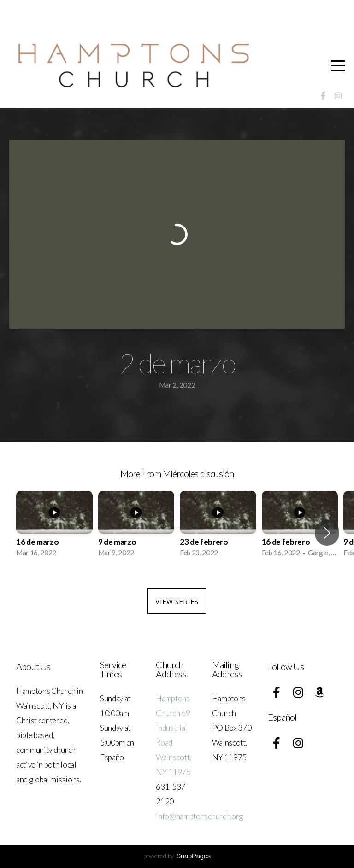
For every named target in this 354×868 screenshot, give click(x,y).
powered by (177, 856)
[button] (327, 533)
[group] (54, 527)
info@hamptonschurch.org (199, 816)
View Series (177, 601)
